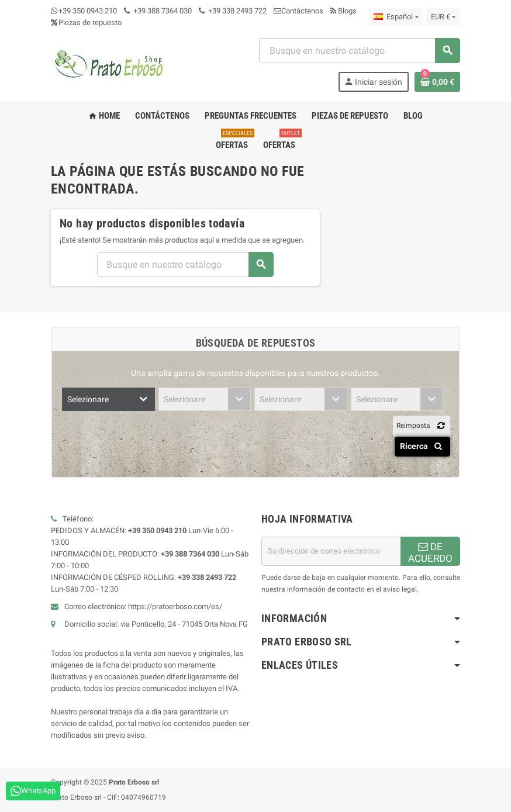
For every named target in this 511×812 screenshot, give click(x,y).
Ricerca (423, 446)
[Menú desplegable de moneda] (443, 17)
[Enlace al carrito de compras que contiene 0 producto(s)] (437, 82)
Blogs (343, 11)
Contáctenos (298, 11)
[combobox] (359, 51)
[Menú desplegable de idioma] (396, 17)
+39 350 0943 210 (88, 11)
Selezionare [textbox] (88, 399)
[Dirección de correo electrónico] (331, 551)
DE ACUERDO (430, 552)
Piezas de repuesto (86, 23)
